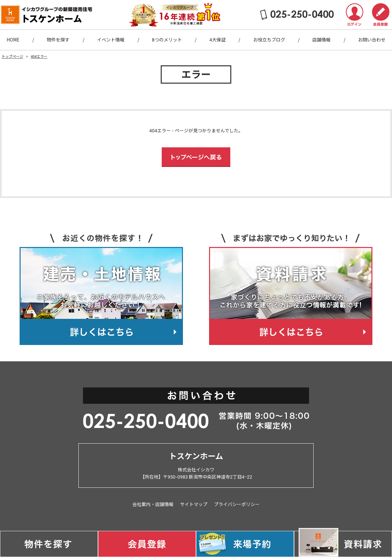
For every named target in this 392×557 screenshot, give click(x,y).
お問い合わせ (372, 40)
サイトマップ (194, 504)
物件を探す (58, 40)
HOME (13, 40)
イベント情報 (111, 40)
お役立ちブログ (269, 40)
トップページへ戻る (196, 157)
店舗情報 (321, 40)
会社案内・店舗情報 (153, 504)
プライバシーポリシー (237, 504)
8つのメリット (167, 40)
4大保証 (218, 40)
